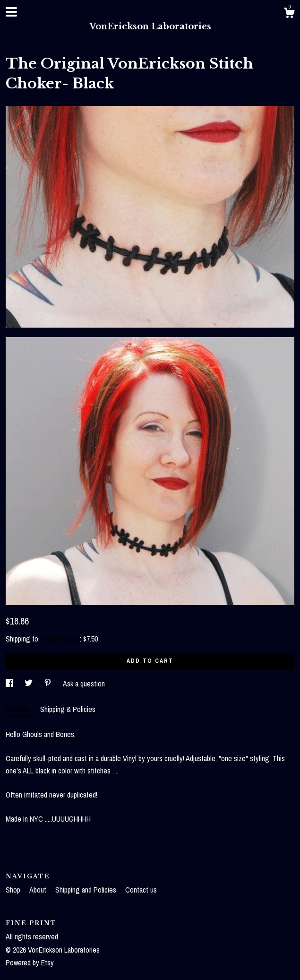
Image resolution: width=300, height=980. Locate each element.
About (39, 890)
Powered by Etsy (30, 963)
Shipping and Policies (87, 890)
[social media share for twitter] (30, 684)
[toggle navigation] (11, 12)
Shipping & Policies (68, 709)
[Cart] (289, 14)
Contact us (141, 890)
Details (18, 709)
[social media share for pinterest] (49, 684)
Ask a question (84, 684)
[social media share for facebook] (10, 684)
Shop (14, 890)
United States (60, 639)
